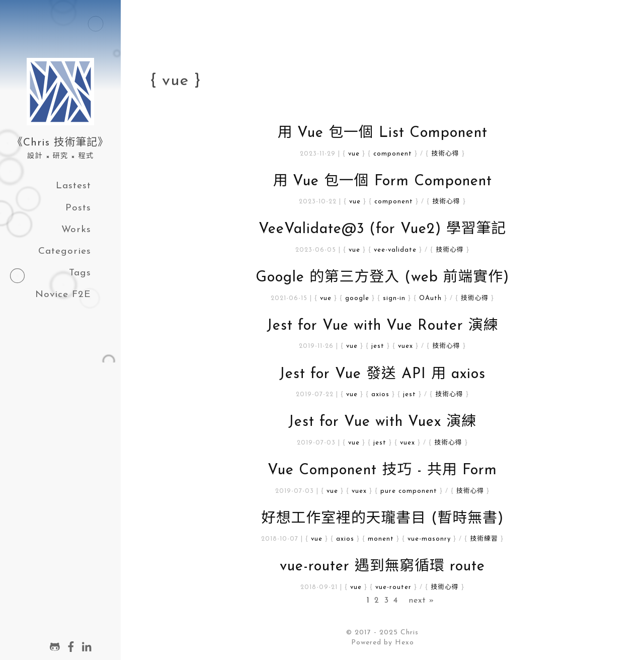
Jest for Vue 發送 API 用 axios (382, 374)
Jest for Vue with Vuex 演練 (382, 422)
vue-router (393, 587)
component (393, 154)
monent (381, 539)
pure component (409, 491)
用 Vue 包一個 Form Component (382, 181)
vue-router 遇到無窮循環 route (382, 567)
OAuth (430, 298)
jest (378, 346)
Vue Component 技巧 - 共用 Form (382, 470)
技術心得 (445, 154)
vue (354, 154)
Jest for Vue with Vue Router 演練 (383, 326)
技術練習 (484, 539)
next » (421, 601)
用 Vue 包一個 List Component (382, 133)
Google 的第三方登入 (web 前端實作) (382, 278)
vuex (406, 346)
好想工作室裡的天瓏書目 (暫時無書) (382, 519)
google (357, 298)
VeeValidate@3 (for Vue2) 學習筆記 (382, 229)
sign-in (394, 298)
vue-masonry (429, 539)
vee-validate (395, 250)
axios (380, 394)
